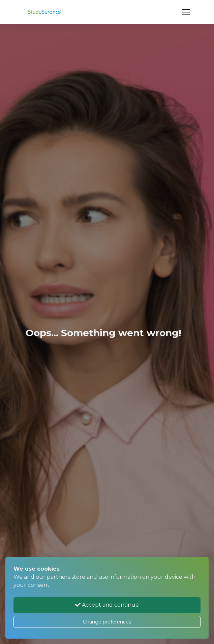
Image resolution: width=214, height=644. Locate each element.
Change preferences (107, 622)
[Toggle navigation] (186, 12)
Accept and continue (107, 605)
